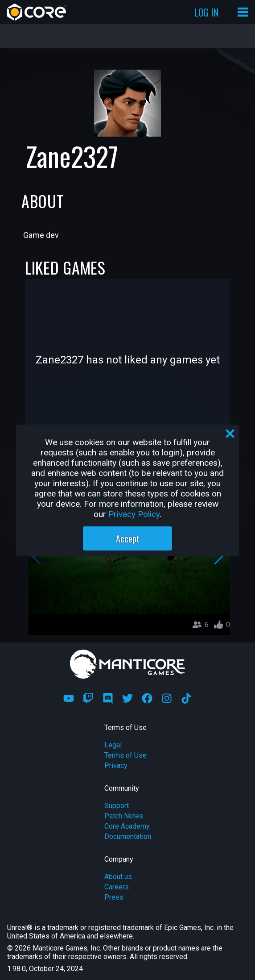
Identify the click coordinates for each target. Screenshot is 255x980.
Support (117, 806)
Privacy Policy (134, 514)
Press (114, 897)
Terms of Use (125, 755)
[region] (127, 490)
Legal (113, 745)
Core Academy (127, 826)
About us (118, 877)
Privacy (116, 765)
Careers (117, 887)
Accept (128, 538)
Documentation (128, 836)
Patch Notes (124, 816)
